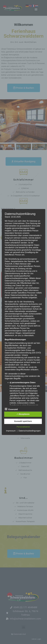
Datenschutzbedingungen (30, 431)
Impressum (11, 431)
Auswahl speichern (23, 421)
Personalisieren (23, 427)
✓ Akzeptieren (23, 414)
